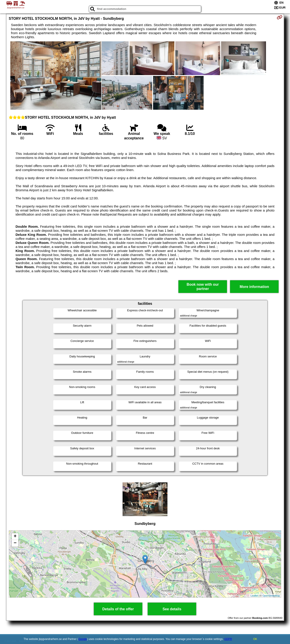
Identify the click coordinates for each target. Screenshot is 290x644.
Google (83, 639)
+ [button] (15, 537)
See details (172, 609)
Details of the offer (118, 609)
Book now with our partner (203, 287)
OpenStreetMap (271, 596)
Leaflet (254, 596)
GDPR (228, 639)
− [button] (15, 543)
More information (254, 287)
